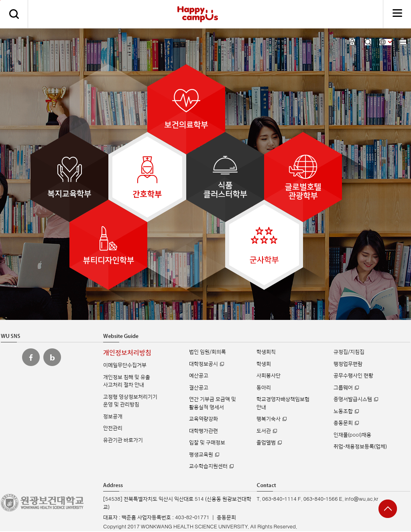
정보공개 (113, 417)
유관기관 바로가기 (123, 440)
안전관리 (113, 428)
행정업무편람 (348, 364)
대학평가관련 (203, 431)
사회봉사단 (269, 376)
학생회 (264, 364)
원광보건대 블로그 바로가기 (52, 357)
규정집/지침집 (349, 352)
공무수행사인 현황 (353, 376)
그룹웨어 (343, 388)
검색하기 (14, 14)
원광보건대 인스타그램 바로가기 (10, 357)
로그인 (352, 42)
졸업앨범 (266, 443)
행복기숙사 (269, 419)
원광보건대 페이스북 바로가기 (31, 357)
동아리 (264, 388)
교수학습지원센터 (208, 466)
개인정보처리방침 (127, 353)
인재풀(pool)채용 (352, 435)
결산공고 (199, 388)
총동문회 (343, 423)
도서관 (264, 431)
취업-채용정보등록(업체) (360, 447)
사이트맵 (403, 42)
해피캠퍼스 (198, 14)
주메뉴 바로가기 (0, 0)
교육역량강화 (203, 419)
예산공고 (199, 376)
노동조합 (343, 411)
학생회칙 (266, 352)
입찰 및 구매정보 (207, 443)
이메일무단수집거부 (125, 365)
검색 (368, 42)
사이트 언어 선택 (386, 42)
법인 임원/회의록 (208, 352)
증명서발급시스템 (353, 399)
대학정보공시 (203, 364)
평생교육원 (201, 455)
